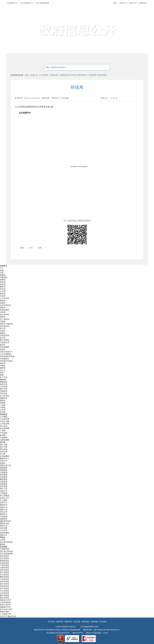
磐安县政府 (5, 577)
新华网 (3, 435)
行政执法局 (5, 342)
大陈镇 (3, 407)
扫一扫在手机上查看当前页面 (77, 221)
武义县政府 (5, 574)
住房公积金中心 (6, 352)
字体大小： (105, 98)
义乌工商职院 (5, 354)
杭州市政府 (5, 556)
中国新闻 (4, 438)
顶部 (22, 248)
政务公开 (133, 3)
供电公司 (4, 461)
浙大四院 (4, 528)
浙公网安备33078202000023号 (58, 633)
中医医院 (4, 516)
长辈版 (149, 9)
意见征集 (77, 622)
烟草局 (3, 368)
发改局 (3, 282)
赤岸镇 (3, 412)
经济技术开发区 (6, 361)
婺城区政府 (5, 561)
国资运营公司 (5, 465)
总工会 (3, 370)
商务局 (3, 317)
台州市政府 (5, 593)
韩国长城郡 (5, 612)
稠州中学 (4, 514)
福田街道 (4, 384)
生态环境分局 (5, 305)
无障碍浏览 (147, 15)
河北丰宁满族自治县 (8, 616)
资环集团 (4, 486)
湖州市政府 (5, 586)
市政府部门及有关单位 (98, 75)
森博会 (3, 544)
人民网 (3, 431)
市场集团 (4, 472)
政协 (2, 270)
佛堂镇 (3, 400)
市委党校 (4, 277)
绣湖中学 (4, 505)
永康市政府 (5, 568)
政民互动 (143, 3)
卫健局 (3, 321)
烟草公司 (4, 510)
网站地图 (86, 622)
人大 (2, 268)
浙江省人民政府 (6, 551)
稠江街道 (4, 389)
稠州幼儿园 (5, 523)
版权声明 (60, 622)
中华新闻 (4, 433)
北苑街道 (4, 391)
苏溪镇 (3, 403)
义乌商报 (4, 417)
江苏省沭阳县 (5, 602)
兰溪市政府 (5, 565)
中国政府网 (5, 549)
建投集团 (4, 479)
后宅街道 (4, 393)
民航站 (3, 349)
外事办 (3, 331)
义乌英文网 (5, 424)
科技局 (3, 289)
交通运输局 (5, 310)
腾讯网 (3, 442)
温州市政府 (5, 581)
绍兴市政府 (5, 588)
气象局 (3, 366)
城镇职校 (4, 519)
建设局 (3, 308)
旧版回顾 (94, 622)
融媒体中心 (5, 458)
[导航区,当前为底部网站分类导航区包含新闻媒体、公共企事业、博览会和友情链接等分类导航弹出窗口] (77, 441)
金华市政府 (5, 558)
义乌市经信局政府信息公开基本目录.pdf (34, 107)
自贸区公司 (5, 498)
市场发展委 (5, 347)
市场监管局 (5, 335)
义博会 (3, 540)
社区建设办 (5, 359)
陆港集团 (4, 475)
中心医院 (4, 500)
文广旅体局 (5, 319)
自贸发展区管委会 (7, 356)
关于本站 (51, 622)
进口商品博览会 (6, 542)
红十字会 (4, 377)
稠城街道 (4, 382)
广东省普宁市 (5, 614)
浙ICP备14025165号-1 (112, 630)
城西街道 (4, 398)
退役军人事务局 (6, 324)
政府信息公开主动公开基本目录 (73, 75)
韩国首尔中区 (5, 607)
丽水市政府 (5, 598)
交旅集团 (4, 477)
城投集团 (4, 468)
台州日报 (4, 451)
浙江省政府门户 (27, 3)
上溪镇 (3, 405)
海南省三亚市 (5, 600)
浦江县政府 (5, 572)
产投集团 (4, 493)
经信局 (77, 87)
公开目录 (44, 75)
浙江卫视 (4, 445)
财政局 (3, 301)
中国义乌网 (5, 421)
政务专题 (54, 75)
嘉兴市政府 (5, 584)
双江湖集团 (5, 496)
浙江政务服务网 (43, 3)
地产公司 (4, 489)
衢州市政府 (5, 595)
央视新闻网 (5, 440)
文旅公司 (4, 491)
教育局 (3, 287)
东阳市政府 (5, 570)
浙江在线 (4, 426)
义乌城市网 (5, 419)
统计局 (3, 338)
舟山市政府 (5, 591)
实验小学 (4, 507)
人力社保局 (5, 298)
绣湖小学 (4, 526)
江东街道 (4, 386)
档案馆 (3, 280)
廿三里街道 (5, 396)
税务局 (3, 363)
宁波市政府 (5, 579)
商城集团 (4, 470)
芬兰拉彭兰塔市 (6, 609)
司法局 (3, 296)
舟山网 (3, 454)
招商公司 (4, 535)
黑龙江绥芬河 (5, 605)
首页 (115, 3)
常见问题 (103, 622)
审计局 (3, 328)
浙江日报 (4, 447)
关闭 (40, 248)
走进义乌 (123, 3)
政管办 (3, 345)
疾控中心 (4, 503)
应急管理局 (5, 326)
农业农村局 (5, 315)
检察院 (3, 275)
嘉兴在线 (4, 449)
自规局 (3, 303)
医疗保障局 (5, 340)
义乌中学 (4, 530)
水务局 (3, 312)
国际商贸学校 (5, 521)
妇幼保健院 (5, 533)
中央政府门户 (13, 3)
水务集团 (4, 482)
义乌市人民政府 (35, 15)
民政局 (3, 294)
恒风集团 (4, 484)
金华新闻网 (5, 428)
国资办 (3, 333)
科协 (2, 373)
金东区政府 (5, 563)
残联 (2, 375)
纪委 (2, 273)
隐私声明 (68, 622)
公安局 (3, 291)
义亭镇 (3, 410)
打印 (31, 248)
